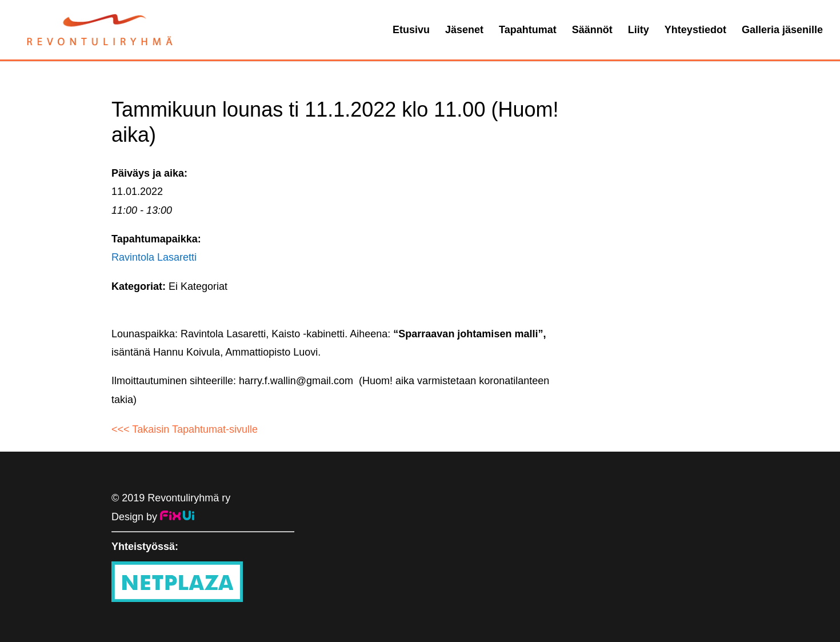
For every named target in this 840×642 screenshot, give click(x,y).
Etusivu (411, 31)
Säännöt (592, 31)
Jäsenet (464, 31)
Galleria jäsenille (782, 31)
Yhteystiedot (695, 31)
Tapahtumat (528, 31)
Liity (639, 31)
